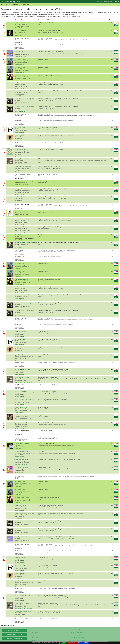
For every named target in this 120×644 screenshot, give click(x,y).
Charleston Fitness (20, 59)
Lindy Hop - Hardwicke (21, 83)
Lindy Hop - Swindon (21, 331)
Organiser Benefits (37, 635)
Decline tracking (72, 643)
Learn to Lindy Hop (21, 149)
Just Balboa (18, 360)
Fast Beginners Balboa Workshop (24, 211)
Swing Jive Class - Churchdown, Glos (25, 189)
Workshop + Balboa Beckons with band (26, 243)
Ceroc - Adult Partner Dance (20, 441)
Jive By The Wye (19, 156)
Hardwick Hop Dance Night (23, 219)
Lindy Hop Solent (19, 36)
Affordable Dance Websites (15, 639)
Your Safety (35, 638)
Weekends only (25, 5)
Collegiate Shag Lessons (22, 75)
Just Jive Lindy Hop (20, 88)
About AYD (35, 632)
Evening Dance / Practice (22, 159)
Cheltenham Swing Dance (21, 464)
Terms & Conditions (76, 632)
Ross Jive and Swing (20, 232)
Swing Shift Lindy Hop (20, 56)
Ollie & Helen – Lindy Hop (21, 140)
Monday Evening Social (22, 537)
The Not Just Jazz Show (22, 467)
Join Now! (99, 2)
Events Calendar (6, 5)
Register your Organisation (78, 640)
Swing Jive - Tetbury (21, 127)
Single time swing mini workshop (24, 181)
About (19, 2)
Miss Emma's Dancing (19, 42)
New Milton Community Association (24, 164)
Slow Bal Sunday (20, 235)
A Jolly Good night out (21, 31)
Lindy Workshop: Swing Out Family (25, 459)
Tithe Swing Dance (20, 412)
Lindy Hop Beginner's (21, 415)
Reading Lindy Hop (19, 143)
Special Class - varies (20, 257)
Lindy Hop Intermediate (22, 407)
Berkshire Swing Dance (19, 48)
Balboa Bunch (19, 28)
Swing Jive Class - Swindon (22, 369)
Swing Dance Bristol (20, 202)
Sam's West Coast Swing (20, 178)
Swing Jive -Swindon (21, 391)
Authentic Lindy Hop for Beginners (25, 99)
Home (33, 630)
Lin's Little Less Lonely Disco (23, 167)
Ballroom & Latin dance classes (22, 38)
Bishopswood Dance (21, 227)
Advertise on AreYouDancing (15, 634)
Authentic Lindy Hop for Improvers (25, 107)
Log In (117, 2)
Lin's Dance (18, 172)
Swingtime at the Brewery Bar (23, 443)
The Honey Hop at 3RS (20, 250)
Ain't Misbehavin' (20, 197)
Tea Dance (18, 475)
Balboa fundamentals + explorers (24, 91)
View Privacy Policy (83, 643)
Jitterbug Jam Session (20, 45)
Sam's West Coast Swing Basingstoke (23, 174)
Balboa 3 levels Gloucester (23, 23)
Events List (15, 5)
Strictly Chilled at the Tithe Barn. (22, 437)
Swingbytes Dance (20, 64)
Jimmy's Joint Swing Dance (23, 423)
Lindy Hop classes (20, 135)
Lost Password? (109, 2)
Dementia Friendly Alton (21, 472)
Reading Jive (18, 121)
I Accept (64, 643)
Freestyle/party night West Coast (22, 619)
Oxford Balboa (19, 96)
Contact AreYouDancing (78, 638)
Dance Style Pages (76, 635)
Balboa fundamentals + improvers (25, 295)
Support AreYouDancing (15, 630)
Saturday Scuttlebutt (21, 51)
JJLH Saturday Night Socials (23, 451)
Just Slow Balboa (20, 355)
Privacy (34, 640)
